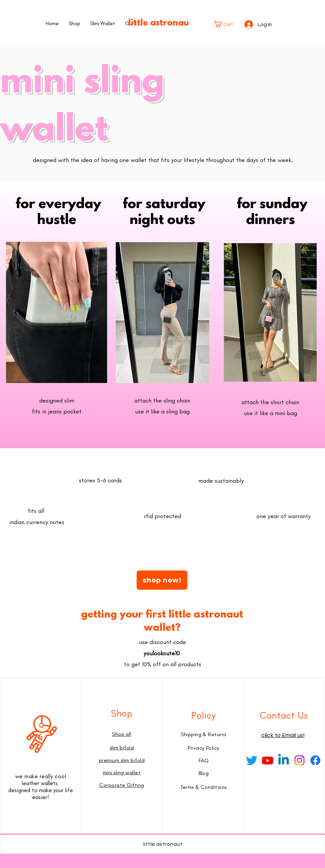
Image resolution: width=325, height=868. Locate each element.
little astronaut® (162, 23)
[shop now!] (162, 580)
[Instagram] (299, 760)
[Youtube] (268, 760)
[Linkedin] (284, 760)
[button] (227, 24)
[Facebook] (315, 760)
